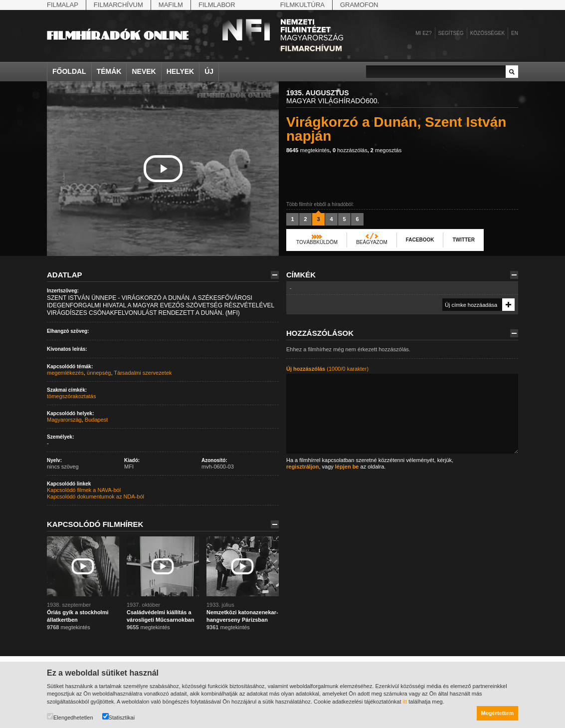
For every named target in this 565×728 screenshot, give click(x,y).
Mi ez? (423, 33)
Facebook (420, 240)
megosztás (386, 150)
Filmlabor (217, 5)
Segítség (451, 33)
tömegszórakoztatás (71, 396)
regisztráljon (302, 467)
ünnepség (99, 373)
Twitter (463, 240)
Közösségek (487, 33)
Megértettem (497, 713)
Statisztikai (119, 717)
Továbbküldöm (317, 242)
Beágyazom (372, 242)
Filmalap (63, 5)
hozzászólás (350, 150)
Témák (109, 71)
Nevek (144, 71)
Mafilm (171, 5)
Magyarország (64, 420)
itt (405, 702)
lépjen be (347, 467)
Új (209, 71)
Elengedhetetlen (70, 717)
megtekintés (308, 150)
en (515, 33)
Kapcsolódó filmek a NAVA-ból (84, 490)
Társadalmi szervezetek (143, 373)
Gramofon (359, 5)
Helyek (181, 71)
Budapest (96, 420)
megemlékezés (65, 373)
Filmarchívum (118, 5)
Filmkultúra (302, 5)
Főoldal (69, 71)
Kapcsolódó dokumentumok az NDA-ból (95, 496)
